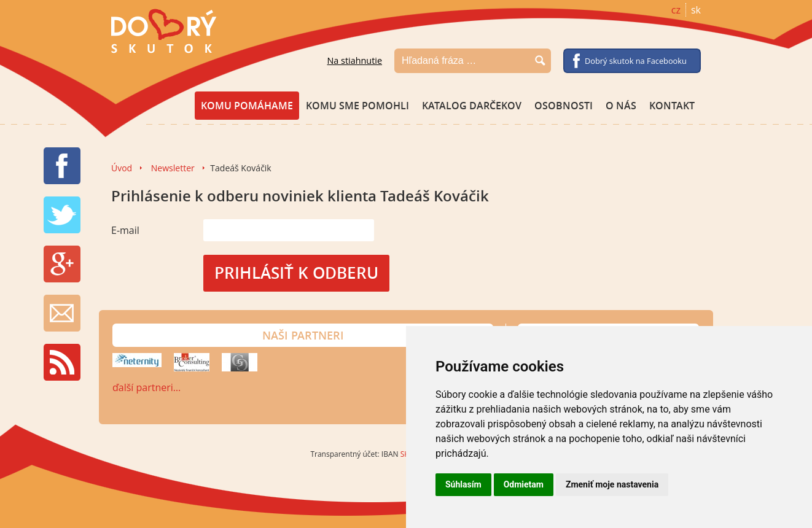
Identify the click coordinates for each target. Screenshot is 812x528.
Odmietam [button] (524, 484)
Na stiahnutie (354, 60)
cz (676, 10)
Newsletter (173, 168)
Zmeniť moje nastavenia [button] (612, 484)
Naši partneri (303, 335)
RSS (62, 362)
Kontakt (672, 106)
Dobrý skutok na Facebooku (636, 61)
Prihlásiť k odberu (296, 273)
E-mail (125, 230)
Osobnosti (564, 106)
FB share (62, 166)
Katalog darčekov (472, 106)
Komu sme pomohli (357, 106)
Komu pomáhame (247, 106)
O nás (621, 106)
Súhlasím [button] (463, 484)
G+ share (62, 264)
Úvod (122, 168)
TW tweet (62, 215)
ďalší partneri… (146, 387)
